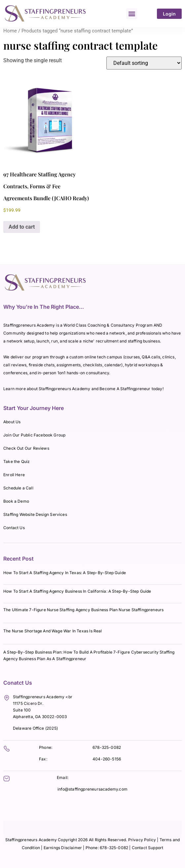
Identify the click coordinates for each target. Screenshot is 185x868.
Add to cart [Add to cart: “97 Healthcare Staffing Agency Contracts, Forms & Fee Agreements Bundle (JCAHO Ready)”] (22, 227)
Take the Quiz (17, 461)
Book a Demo (16, 501)
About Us (12, 422)
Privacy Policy (142, 840)
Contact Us (14, 528)
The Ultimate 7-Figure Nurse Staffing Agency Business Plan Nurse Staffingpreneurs (83, 610)
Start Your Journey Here (34, 408)
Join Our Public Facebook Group (34, 435)
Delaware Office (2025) (35, 728)
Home (10, 31)
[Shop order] (144, 63)
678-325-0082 (107, 747)
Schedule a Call (18, 488)
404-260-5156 (107, 759)
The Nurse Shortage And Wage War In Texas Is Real (53, 631)
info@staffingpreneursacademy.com (92, 789)
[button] (132, 14)
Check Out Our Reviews (26, 448)
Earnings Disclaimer (63, 848)
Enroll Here (14, 475)
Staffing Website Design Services (35, 514)
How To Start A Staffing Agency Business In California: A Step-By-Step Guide (77, 591)
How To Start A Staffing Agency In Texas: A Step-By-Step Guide (65, 573)
